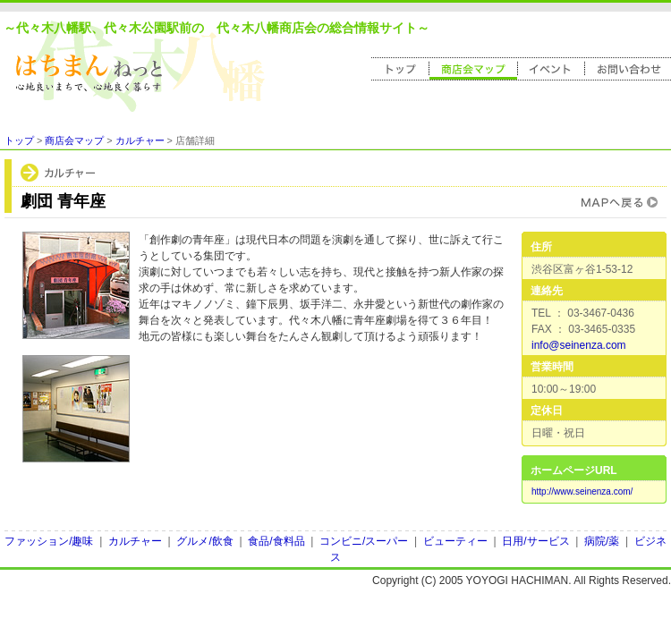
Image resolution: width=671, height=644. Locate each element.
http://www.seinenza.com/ (582, 491)
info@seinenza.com (579, 345)
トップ (19, 140)
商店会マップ (74, 140)
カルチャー (140, 140)
